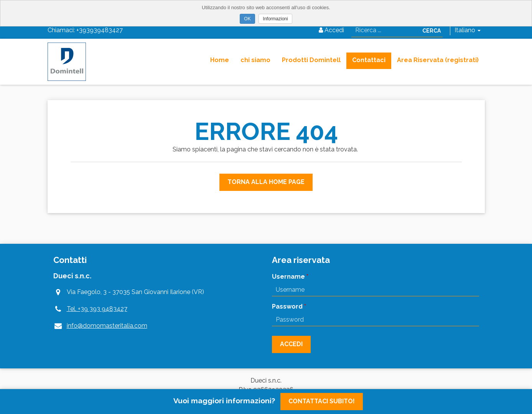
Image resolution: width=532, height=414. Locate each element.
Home (220, 60)
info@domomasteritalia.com (107, 326)
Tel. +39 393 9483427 (97, 309)
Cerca (432, 31)
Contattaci (369, 60)
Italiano (468, 30)
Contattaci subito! (322, 401)
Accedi (331, 30)
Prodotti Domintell (311, 60)
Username (288, 277)
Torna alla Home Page (266, 182)
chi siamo (255, 60)
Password (287, 306)
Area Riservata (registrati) (438, 60)
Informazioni (275, 19)
